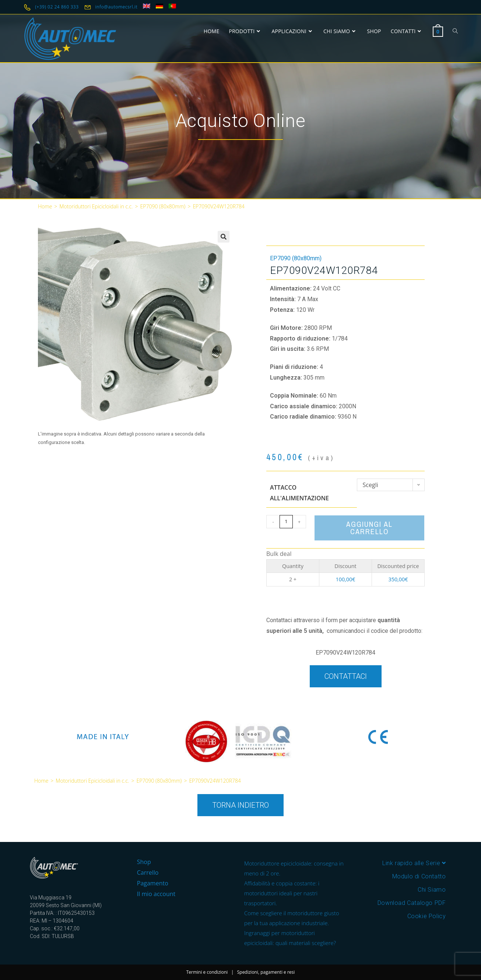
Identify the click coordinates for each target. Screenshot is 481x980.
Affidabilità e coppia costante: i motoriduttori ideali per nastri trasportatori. (282, 893)
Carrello (148, 873)
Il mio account (156, 894)
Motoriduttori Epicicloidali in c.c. (96, 206)
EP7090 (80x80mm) (163, 206)
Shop (144, 862)
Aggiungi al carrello (369, 528)
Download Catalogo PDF (412, 903)
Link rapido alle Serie (414, 863)
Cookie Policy (427, 916)
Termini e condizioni (207, 972)
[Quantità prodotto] (286, 522)
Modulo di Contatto (419, 876)
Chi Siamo (432, 890)
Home (45, 206)
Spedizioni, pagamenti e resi (266, 972)
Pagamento (153, 883)
